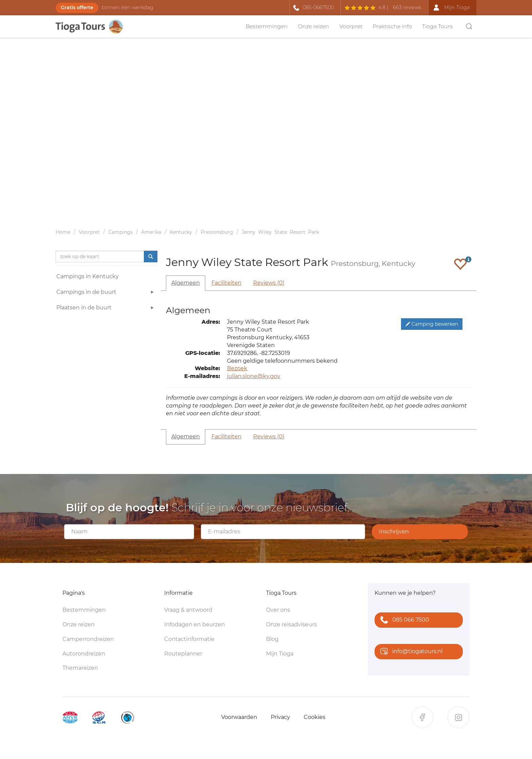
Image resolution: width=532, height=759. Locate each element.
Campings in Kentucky (88, 276)
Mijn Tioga (280, 654)
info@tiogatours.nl (410, 652)
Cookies (315, 717)
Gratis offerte (77, 7)
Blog (272, 639)
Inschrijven (394, 532)
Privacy (280, 717)
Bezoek (237, 368)
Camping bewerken (432, 324)
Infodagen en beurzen (195, 624)
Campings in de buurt (106, 293)
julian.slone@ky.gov (254, 376)
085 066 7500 (403, 620)
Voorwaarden (239, 717)
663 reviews (407, 7)
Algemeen (186, 283)
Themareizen (80, 668)
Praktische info (392, 26)
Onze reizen (313, 26)
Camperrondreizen (88, 639)
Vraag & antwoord (188, 610)
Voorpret (351, 26)
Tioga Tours (437, 26)
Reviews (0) (269, 283)
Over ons (278, 610)
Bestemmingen (267, 26)
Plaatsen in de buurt (106, 309)
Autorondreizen (84, 654)
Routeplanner (183, 654)
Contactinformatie (189, 639)
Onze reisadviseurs (291, 624)
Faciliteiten (226, 283)
